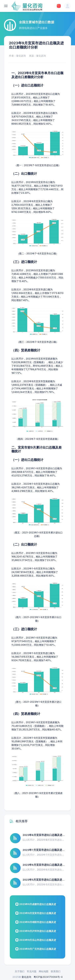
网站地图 (44, 971)
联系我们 (56, 971)
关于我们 (20, 971)
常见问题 (32, 971)
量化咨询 (26, 977)
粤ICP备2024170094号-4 (48, 977)
